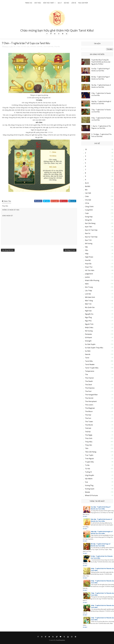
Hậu (87, 250)
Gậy (86, 247)
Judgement (89, 274)
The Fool (88, 391)
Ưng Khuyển (89, 475)
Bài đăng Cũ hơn (70, 250)
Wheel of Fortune (91, 495)
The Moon (89, 411)
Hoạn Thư (89, 267)
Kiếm (87, 284)
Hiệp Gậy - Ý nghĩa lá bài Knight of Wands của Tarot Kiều (102, 532)
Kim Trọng (89, 287)
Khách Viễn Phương (92, 280)
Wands (87, 492)
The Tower (89, 422)
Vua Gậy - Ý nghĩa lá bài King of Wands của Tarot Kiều (101, 508)
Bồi (86, 190)
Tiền (87, 448)
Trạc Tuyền (89, 455)
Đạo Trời (88, 240)
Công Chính (89, 207)
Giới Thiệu (38, 3)
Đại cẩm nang (90, 223)
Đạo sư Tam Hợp (91, 237)
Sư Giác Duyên (90, 344)
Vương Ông (89, 485)
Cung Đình (89, 210)
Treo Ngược (89, 458)
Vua (86, 482)
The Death (89, 381)
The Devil (88, 385)
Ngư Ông (88, 317)
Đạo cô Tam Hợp (91, 230)
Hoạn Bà (88, 264)
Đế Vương (89, 243)
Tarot (87, 358)
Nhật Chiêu (89, 327)
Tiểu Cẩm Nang (91, 452)
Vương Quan (90, 489)
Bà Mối (88, 186)
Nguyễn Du (89, 314)
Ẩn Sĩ (87, 183)
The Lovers (89, 405)
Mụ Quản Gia (90, 307)
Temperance (90, 371)
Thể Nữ (88, 432)
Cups (28, 46)
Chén (19, 46)
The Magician (90, 408)
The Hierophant (91, 401)
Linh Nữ (88, 294)
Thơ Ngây (89, 435)
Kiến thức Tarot (49, 3)
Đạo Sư (88, 233)
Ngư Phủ (88, 321)
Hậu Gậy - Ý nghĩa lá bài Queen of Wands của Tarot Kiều (101, 520)
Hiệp (87, 254)
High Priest (89, 257)
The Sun (88, 418)
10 (86, 149)
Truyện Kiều (89, 462)
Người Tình (89, 324)
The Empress (90, 388)
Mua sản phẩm (83, 3)
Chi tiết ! (85, 516)
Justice (87, 277)
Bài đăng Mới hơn (8, 250)
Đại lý (60, 3)
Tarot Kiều (40, 46)
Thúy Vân (88, 445)
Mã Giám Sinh (90, 297)
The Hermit (89, 398)
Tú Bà (87, 465)
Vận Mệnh (89, 479)
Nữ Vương (89, 331)
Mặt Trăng (89, 301)
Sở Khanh (33, 46)
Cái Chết (88, 193)
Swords (88, 354)
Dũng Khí (88, 220)
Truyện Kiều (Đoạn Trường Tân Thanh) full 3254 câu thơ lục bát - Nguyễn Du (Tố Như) (101, 62)
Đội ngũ (67, 3)
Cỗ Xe (87, 203)
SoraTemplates (61, 640)
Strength (88, 341)
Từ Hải (87, 469)
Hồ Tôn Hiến (90, 270)
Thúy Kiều (57, 46)
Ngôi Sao (88, 311)
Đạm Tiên (89, 227)
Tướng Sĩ (88, 472)
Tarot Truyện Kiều (48, 46)
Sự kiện (88, 351)
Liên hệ (74, 3)
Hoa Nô (88, 260)
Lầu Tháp (88, 291)
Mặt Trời (88, 304)
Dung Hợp (89, 217)
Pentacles (88, 334)
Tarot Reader (90, 364)
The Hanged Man (91, 395)
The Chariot (89, 378)
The (86, 374)
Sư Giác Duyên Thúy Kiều (94, 348)
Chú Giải (23, 46)
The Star (88, 415)
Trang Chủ (29, 3)
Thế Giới (88, 428)
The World (89, 425)
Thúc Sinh (89, 438)
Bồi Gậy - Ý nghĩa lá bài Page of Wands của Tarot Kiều (101, 545)
